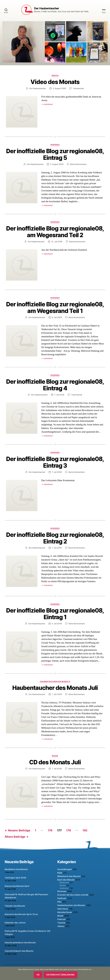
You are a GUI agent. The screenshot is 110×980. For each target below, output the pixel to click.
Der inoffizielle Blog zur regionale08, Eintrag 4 (55, 385)
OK (38, 975)
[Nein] (107, 973)
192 (85, 830)
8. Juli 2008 (57, 317)
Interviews (63, 909)
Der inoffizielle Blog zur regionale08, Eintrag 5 (55, 154)
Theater (61, 923)
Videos (55, 76)
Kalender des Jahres (15, 923)
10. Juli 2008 (57, 242)
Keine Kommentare (78, 164)
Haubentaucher (39, 88)
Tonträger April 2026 (15, 878)
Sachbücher (64, 888)
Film (59, 902)
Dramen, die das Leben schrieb (73, 895)
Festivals (62, 898)
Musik (55, 756)
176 (50, 830)
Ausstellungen (65, 869)
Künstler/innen (65, 912)
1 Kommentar (78, 88)
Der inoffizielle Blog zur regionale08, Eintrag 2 (55, 538)
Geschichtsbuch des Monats (19, 951)
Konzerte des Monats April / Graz (21, 914)
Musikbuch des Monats (16, 869)
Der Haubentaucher (47, 8)
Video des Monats (55, 82)
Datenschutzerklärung (60, 975)
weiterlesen (47, 104)
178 (69, 830)
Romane (63, 885)
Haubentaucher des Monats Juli (55, 688)
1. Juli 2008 (57, 694)
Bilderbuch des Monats (69, 876)
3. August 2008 (59, 88)
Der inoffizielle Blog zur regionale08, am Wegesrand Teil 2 (55, 232)
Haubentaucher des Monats (55, 682)
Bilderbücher (64, 883)
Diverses (55, 145)
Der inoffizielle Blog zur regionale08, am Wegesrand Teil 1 (55, 308)
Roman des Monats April (17, 886)
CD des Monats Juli (55, 762)
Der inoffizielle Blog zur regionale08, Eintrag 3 (55, 462)
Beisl (60, 873)
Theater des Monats (15, 906)
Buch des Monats (66, 880)
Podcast (61, 919)
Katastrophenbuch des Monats (20, 943)
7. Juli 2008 (59, 395)
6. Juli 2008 (57, 624)
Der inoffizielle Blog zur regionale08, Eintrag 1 (55, 614)
